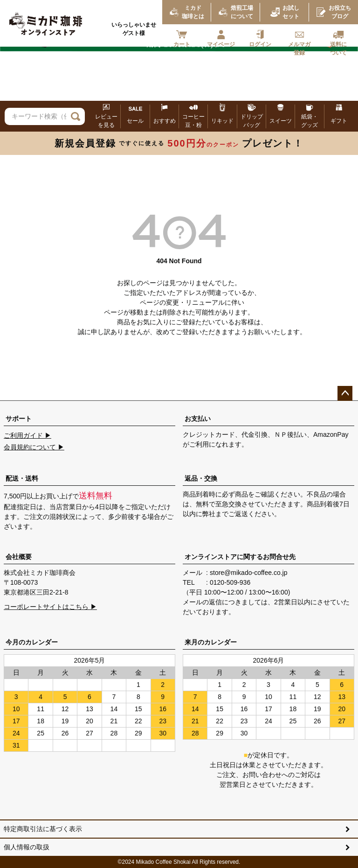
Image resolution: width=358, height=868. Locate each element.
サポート (19, 419)
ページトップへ (345, 393)
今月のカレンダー (32, 642)
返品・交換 (201, 478)
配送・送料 (22, 478)
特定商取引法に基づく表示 (43, 829)
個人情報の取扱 (27, 847)
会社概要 (19, 557)
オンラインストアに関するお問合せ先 (240, 557)
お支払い (198, 419)
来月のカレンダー (211, 642)
